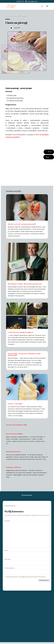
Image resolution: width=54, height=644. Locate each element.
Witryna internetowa (10, 568)
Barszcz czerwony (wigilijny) (14, 434)
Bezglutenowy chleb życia (13, 467)
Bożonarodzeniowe (12, 16)
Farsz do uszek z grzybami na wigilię (16, 425)
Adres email (8, 559)
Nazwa (6, 550)
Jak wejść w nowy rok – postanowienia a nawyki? (22, 224)
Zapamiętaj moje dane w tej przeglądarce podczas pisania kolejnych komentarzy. (26, 577)
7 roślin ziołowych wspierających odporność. (21, 332)
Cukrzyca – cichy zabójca (15, 404)
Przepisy (23, 16)
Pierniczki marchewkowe (13, 452)
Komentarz (8, 521)
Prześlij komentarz (44, 580)
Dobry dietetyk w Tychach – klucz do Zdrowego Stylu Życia (25, 284)
